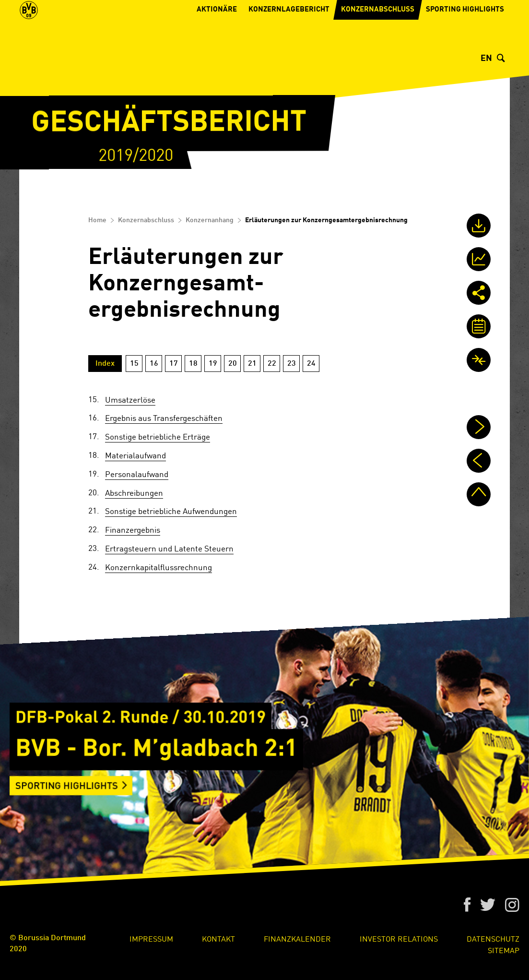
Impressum (151, 938)
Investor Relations (399, 938)
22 (272, 364)
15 (134, 364)
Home (97, 220)
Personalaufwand (137, 474)
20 (233, 364)
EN (486, 59)
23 (292, 364)
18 (193, 364)
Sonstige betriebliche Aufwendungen (171, 511)
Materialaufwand (135, 455)
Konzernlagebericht (289, 41)
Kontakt (218, 938)
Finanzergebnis (133, 529)
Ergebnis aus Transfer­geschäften (164, 418)
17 (174, 364)
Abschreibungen (134, 492)
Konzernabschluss (378, 41)
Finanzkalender (297, 938)
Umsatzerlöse (130, 399)
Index (105, 364)
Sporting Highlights (465, 41)
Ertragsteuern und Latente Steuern (169, 548)
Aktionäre (217, 41)
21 (252, 364)
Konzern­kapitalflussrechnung (159, 567)
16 (154, 364)
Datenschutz (493, 938)
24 (311, 364)
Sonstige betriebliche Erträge (158, 436)
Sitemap (504, 950)
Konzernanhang (210, 220)
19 (213, 364)
